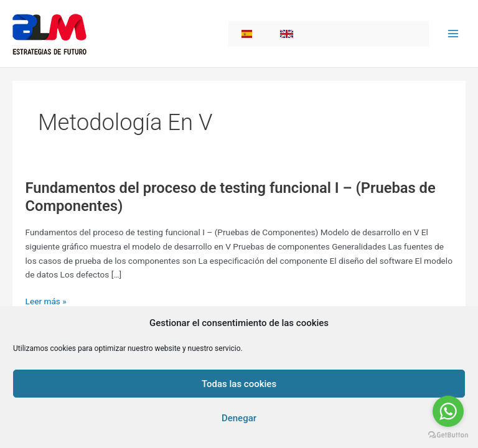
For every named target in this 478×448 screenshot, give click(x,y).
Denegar (239, 418)
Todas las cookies (239, 384)
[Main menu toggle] (453, 34)
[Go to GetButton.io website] (448, 435)
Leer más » (46, 301)
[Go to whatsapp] (448, 411)
